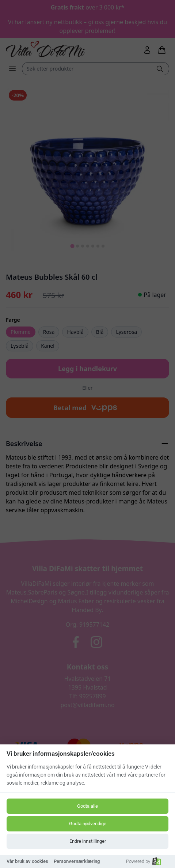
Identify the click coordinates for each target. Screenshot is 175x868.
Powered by (144, 861)
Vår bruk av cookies (27, 861)
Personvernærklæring (77, 861)
